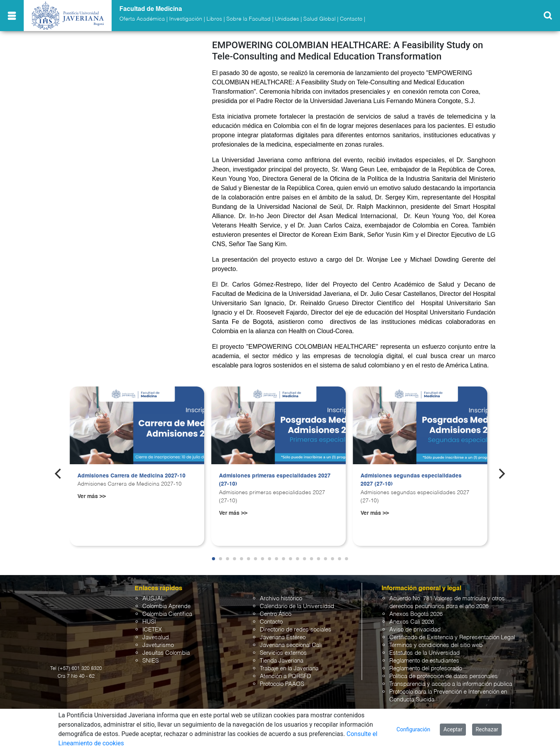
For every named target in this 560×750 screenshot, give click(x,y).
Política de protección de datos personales (444, 676)
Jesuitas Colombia (166, 653)
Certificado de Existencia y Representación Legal (452, 637)
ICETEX (152, 630)
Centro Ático (276, 614)
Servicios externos (283, 653)
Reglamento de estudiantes (424, 661)
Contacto (351, 19)
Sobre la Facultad (248, 19)
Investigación (186, 19)
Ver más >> (92, 497)
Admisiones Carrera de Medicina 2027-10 (131, 476)
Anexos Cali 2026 (412, 622)
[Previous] (59, 474)
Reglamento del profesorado (426, 669)
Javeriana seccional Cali (291, 645)
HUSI (149, 622)
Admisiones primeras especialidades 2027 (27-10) (275, 480)
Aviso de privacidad (415, 630)
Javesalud (156, 637)
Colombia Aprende (166, 606)
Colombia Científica (167, 614)
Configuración (414, 729)
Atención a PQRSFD (285, 676)
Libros (214, 19)
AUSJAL (153, 599)
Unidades (287, 19)
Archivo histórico (281, 599)
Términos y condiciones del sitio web (436, 645)
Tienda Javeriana (282, 661)
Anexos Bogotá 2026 (416, 614)
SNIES (150, 661)
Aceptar (453, 729)
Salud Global (319, 19)
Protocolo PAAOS (282, 684)
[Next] (501, 474)
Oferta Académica (142, 19)
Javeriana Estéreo (283, 637)
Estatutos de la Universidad (424, 653)
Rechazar (487, 729)
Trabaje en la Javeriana (289, 669)
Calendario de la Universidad (297, 606)
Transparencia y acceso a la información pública (451, 684)
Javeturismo (158, 645)
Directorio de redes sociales (296, 630)
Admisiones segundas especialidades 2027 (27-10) (411, 480)
